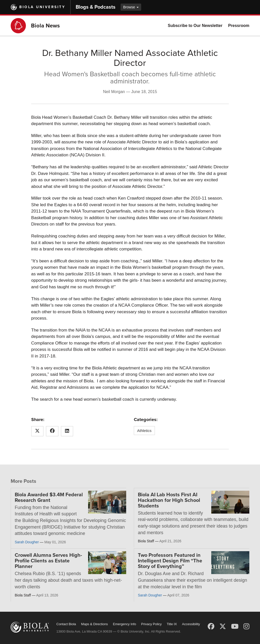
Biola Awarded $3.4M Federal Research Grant (49, 498)
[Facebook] (211, 626)
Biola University (42, 7)
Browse (131, 7)
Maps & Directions (94, 624)
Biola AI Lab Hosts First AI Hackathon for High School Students (169, 500)
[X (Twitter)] (223, 626)
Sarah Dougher (27, 542)
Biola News (45, 26)
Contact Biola (66, 624)
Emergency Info (125, 624)
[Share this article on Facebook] (52, 431)
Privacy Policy (151, 624)
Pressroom (239, 26)
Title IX (172, 624)
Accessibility (191, 624)
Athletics (144, 431)
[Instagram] (246, 626)
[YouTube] (235, 626)
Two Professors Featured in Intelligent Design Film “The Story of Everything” (170, 561)
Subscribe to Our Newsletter (195, 26)
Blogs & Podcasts (96, 7)
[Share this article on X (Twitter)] (37, 431)
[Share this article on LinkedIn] (67, 431)
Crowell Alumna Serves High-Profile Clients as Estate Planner (48, 561)
